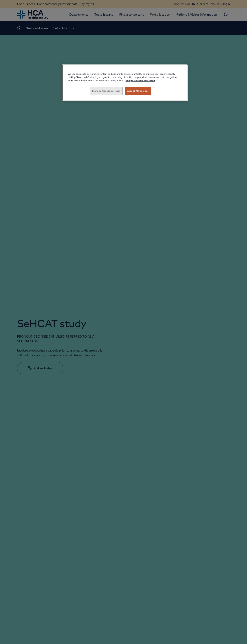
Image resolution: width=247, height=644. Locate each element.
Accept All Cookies (138, 91)
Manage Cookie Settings (106, 91)
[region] (125, 83)
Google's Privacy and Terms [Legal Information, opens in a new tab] (140, 80)
